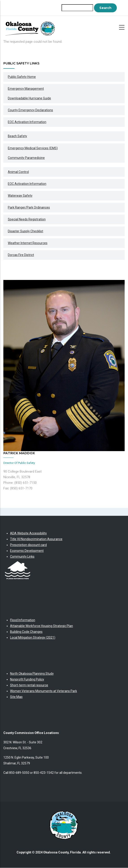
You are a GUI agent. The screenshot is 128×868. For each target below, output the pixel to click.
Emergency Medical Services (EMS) (33, 148)
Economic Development (27, 551)
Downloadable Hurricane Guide (29, 98)
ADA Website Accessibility (28, 533)
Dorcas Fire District (21, 255)
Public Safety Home (22, 77)
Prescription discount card (28, 545)
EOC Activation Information (27, 122)
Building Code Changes (26, 632)
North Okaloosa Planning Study (32, 674)
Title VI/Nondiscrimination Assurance (36, 539)
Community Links (22, 557)
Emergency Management (26, 89)
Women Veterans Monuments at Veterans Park (44, 691)
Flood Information (23, 620)
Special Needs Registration (27, 219)
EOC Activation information (27, 184)
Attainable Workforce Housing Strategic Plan (42, 626)
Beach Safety (17, 136)
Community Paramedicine (26, 158)
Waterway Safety (20, 196)
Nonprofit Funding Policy (27, 679)
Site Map (16, 697)
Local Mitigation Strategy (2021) (33, 638)
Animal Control (18, 172)
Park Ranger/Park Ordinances (29, 207)
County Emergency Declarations (30, 110)
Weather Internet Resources (28, 243)
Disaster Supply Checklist (26, 231)
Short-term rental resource (29, 685)
